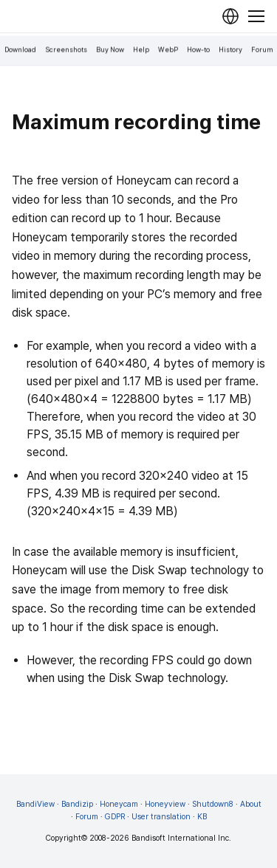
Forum (262, 50)
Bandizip (77, 804)
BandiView (35, 804)
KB (202, 817)
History (230, 50)
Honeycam (119, 804)
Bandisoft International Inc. (181, 838)
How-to (198, 50)
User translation (161, 817)
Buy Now (110, 50)
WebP (168, 50)
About (251, 804)
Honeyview (165, 804)
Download (20, 50)
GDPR (115, 817)
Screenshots (66, 50)
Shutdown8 (213, 804)
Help (141, 50)
